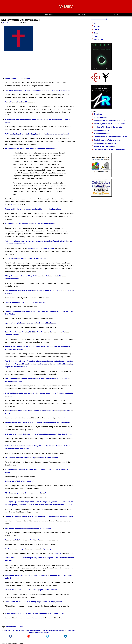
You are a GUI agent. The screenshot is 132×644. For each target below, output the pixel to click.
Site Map (20, 643)
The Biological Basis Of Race (105, 143)
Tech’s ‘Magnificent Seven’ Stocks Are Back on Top (25, 258)
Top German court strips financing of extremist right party (28, 549)
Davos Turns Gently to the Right (18, 78)
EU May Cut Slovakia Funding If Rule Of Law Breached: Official (30, 224)
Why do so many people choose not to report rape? (25, 493)
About (96, 23)
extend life (15, 205)
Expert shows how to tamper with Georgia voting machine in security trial (34, 613)
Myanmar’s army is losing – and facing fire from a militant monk (30, 323)
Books (96, 30)
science (82, 15)
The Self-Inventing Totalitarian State (108, 140)
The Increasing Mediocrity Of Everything (109, 120)
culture (114, 15)
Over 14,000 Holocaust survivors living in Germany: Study (28, 528)
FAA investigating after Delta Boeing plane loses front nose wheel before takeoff (37, 134)
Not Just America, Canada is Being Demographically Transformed (31, 590)
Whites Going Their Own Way (105, 146)
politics (49, 15)
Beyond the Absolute (102, 134)
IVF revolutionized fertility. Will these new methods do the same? (31, 149)
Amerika (15, 643)
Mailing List (98, 39)
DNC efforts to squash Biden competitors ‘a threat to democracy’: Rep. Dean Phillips (39, 434)
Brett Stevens (8, 23)
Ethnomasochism (101, 117)
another (59, 553)
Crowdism (98, 114)
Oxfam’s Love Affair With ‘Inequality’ (19, 481)
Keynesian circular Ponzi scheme (41, 248)
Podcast (97, 26)
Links (96, 36)
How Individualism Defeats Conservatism (110, 150)
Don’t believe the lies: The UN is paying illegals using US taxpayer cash (33, 602)
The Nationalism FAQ (102, 130)
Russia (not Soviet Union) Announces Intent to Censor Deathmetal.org (33, 209)
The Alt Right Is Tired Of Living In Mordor (110, 124)
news (16, 15)
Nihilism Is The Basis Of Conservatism (109, 127)
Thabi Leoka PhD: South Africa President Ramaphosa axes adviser (31, 540)
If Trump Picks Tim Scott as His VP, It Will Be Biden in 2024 (21, 631)
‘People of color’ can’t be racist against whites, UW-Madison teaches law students (37, 422)
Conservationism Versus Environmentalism (111, 137)
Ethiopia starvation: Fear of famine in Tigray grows (25, 302)
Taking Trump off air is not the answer (20, 102)
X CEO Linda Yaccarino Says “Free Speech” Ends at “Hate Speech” (32, 458)
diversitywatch (12, 627)
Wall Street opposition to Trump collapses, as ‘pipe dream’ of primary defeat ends (37, 90)
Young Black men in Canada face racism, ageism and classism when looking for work (39, 516)
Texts (96, 33)
